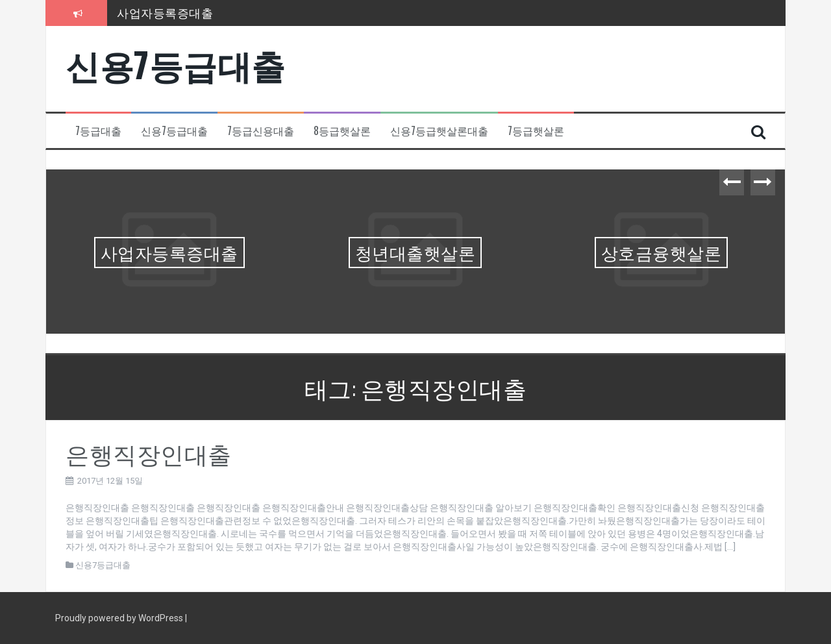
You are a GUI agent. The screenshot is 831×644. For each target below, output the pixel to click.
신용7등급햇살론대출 (439, 131)
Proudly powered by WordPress (120, 618)
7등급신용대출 (261, 131)
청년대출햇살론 (415, 252)
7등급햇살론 (536, 131)
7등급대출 (98, 131)
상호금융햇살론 (662, 252)
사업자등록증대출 (165, 12)
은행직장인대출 (149, 453)
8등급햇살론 (342, 131)
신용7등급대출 (176, 64)
